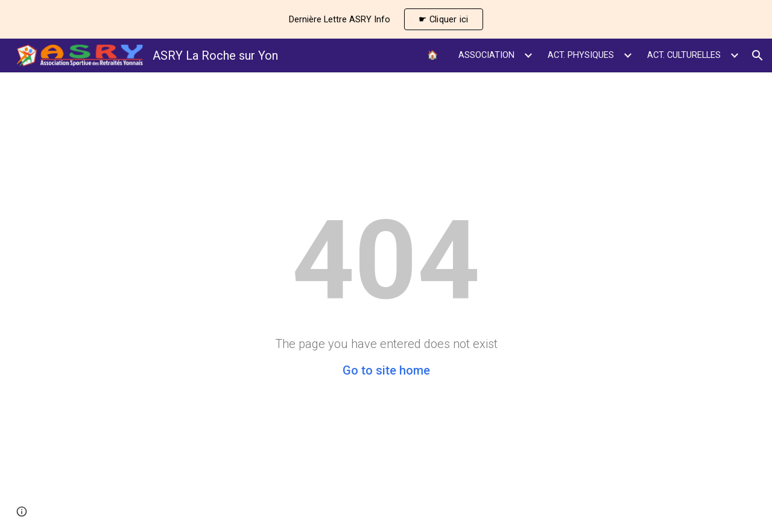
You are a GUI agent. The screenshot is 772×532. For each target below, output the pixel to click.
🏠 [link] (432, 55)
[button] (758, 55)
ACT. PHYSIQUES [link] (581, 55)
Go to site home (386, 370)
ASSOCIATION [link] (486, 55)
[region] (386, 19)
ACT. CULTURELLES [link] (684, 55)
